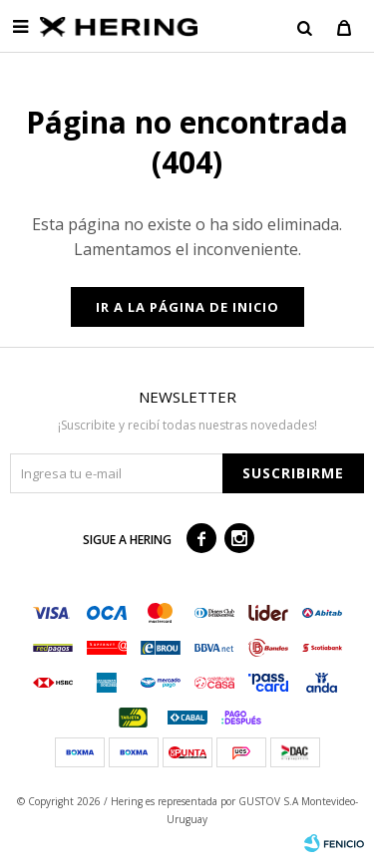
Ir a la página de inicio (187, 307)
